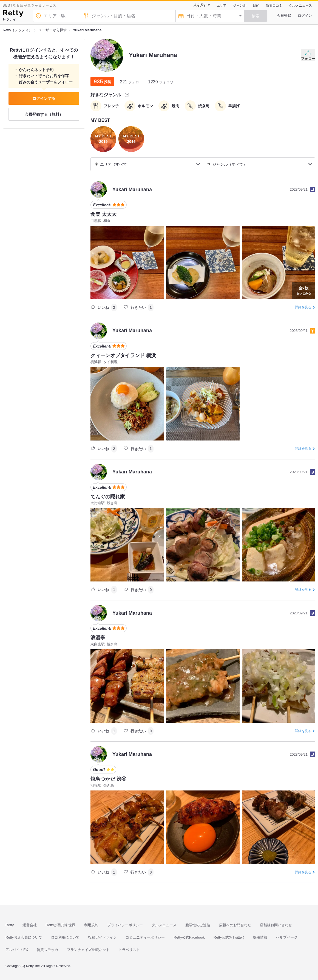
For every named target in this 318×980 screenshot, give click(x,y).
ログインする (44, 98)
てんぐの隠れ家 (108, 497)
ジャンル (240, 5)
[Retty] (13, 14)
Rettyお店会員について (24, 937)
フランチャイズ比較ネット (88, 950)
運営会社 (30, 925)
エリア (222, 5)
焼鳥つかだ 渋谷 (108, 779)
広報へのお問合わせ (235, 925)
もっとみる (304, 290)
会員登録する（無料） (44, 114)
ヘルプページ (287, 937)
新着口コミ (274, 5)
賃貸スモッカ (47, 950)
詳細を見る (303, 307)
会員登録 (284, 15)
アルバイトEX (17, 950)
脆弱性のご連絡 (198, 925)
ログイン (305, 15)
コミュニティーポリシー (145, 937)
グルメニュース (300, 5)
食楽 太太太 (103, 214)
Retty (10, 925)
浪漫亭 (98, 638)
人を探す (200, 5)
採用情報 (260, 937)
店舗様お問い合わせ (276, 925)
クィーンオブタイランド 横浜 (123, 355)
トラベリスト (129, 950)
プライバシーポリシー (125, 925)
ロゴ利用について (65, 937)
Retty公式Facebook (189, 937)
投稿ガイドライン (103, 937)
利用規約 (91, 925)
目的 (256, 5)
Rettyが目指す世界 (60, 925)
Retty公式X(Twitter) (229, 937)
